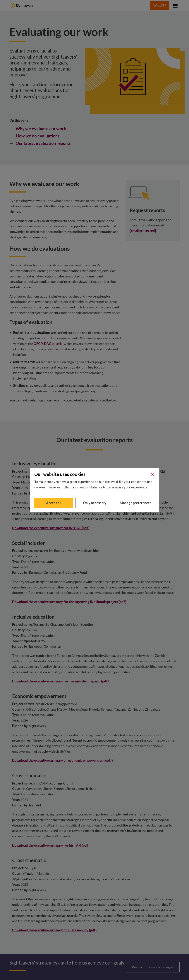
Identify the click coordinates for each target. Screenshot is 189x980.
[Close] (152, 474)
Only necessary (95, 503)
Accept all (54, 503)
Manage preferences (136, 503)
